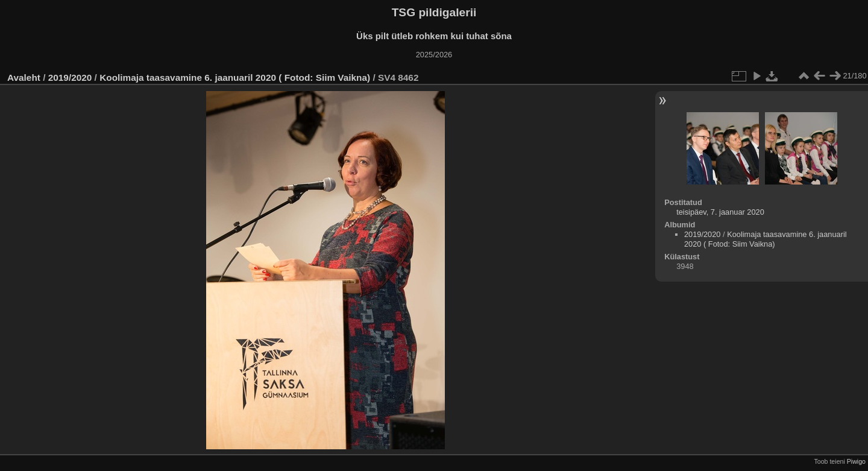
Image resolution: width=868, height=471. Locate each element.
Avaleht (24, 77)
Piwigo (856, 461)
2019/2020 (70, 77)
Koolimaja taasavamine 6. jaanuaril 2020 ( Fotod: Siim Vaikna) (235, 77)
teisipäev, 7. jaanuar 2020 (720, 212)
